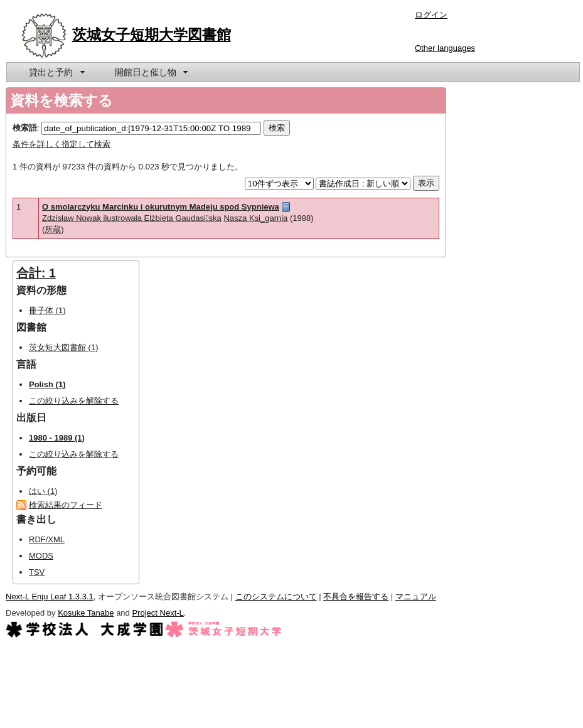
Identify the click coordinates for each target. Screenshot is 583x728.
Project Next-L (158, 613)
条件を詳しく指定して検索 (62, 144)
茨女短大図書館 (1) (64, 347)
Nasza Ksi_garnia (255, 218)
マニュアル (416, 597)
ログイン (431, 15)
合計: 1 (36, 273)
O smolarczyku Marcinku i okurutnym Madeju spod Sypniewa (161, 207)
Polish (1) (47, 384)
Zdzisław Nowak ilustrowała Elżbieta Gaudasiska (132, 218)
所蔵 (53, 229)
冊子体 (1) (47, 310)
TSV (37, 572)
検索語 (25, 128)
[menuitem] (56, 72)
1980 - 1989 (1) (57, 438)
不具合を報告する (356, 597)
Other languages (445, 48)
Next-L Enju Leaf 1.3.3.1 (50, 597)
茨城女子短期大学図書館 (152, 35)
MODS (41, 556)
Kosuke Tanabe (86, 613)
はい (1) (43, 491)
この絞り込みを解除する (74, 401)
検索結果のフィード (66, 505)
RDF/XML (47, 539)
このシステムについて (276, 597)
